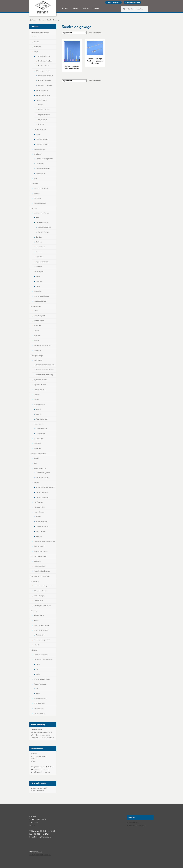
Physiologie (34, 611)
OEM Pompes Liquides (43, 71)
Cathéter (36, 458)
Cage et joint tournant (40, 380)
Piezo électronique (42, 419)
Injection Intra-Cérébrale (39, 557)
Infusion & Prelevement (38, 454)
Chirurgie (42, 20)
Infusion (41, 105)
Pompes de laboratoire (43, 95)
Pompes (36, 483)
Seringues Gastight (42, 139)
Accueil (65, 8)
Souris (38, 674)
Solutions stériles (39, 546)
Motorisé (39, 414)
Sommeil (35, 738)
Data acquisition (39, 615)
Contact (96, 8)
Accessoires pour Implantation (43, 586)
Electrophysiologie (37, 356)
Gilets (35, 463)
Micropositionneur (39, 704)
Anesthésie (34, 184)
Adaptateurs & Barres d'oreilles (43, 660)
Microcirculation (45, 735)
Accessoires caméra (45, 227)
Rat (37, 669)
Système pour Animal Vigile (42, 606)
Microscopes (40, 164)
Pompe (36, 52)
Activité (36, 311)
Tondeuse (39, 267)
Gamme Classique (42, 429)
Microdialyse (35, 581)
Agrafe (38, 276)
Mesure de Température (41, 630)
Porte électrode (38, 424)
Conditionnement (39, 321)
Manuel (38, 409)
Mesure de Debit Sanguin (41, 625)
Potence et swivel (39, 507)
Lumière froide (40, 247)
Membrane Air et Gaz (45, 61)
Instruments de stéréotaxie (42, 679)
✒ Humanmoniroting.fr (136, 825)
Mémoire (36, 341)
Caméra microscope (42, 222)
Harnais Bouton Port (40, 468)
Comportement (36, 306)
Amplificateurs (38, 360)
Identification (38, 47)
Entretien (39, 237)
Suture (38, 286)
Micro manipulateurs (40, 699)
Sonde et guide (38, 601)
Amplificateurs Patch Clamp (45, 375)
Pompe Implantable (42, 492)
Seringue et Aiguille (40, 130)
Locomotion (37, 336)
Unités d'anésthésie (40, 203)
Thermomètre (40, 635)
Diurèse (36, 621)
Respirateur (37, 198)
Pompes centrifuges (44, 80)
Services (85, 8)
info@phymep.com (132, 2)
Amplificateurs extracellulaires (45, 365)
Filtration (36, 37)
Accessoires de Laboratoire (40, 32)
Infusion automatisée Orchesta (45, 487)
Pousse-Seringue (41, 100)
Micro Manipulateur (40, 405)
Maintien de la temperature (44, 159)
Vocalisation (37, 351)
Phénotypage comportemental (43, 346)
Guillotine (37, 42)
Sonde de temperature (43, 169)
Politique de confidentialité (40, 855)
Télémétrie (37, 645)
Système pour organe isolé (42, 640)
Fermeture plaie (39, 272)
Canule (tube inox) (39, 566)
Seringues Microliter (42, 144)
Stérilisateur (40, 257)
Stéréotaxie (34, 650)
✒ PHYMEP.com (133, 822)
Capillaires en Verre (40, 385)
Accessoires (37, 561)
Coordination (38, 326)
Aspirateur (37, 193)
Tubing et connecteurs (40, 551)
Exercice (36, 331)
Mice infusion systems (43, 473)
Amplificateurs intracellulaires (45, 370)
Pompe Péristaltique (42, 90)
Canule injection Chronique (42, 571)
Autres (38, 664)
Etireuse (36, 400)
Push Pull (41, 125)
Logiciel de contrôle (44, 115)
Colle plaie (39, 281)
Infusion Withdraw (44, 110)
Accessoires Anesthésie (41, 188)
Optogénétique (41, 434)
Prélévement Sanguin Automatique (44, 541)
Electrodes (37, 395)
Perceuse (39, 252)
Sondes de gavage (40, 301)
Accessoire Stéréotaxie (41, 655)
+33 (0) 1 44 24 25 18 (113, 2)
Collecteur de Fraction (40, 591)
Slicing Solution (38, 439)
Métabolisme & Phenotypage (40, 576)
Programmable (43, 120)
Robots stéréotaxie (39, 713)
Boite (38, 218)
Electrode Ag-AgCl (39, 390)
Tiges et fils (37, 448)
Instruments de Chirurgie (41, 296)
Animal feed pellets (40, 316)
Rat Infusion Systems (43, 478)
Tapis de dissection (42, 262)
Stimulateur (37, 444)
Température (38, 154)
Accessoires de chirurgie (41, 213)
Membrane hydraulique (45, 76)
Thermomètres (40, 174)
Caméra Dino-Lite (44, 232)
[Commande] (74, 33)
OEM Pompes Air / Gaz (43, 56)
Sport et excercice (47, 738)
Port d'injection (38, 502)
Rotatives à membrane (45, 85)
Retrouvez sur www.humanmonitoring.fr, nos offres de (41, 732)
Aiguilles (39, 134)
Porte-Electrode (38, 709)
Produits (75, 8)
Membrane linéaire (44, 66)
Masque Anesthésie (40, 684)
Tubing (36, 179)
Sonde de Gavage (39, 149)
